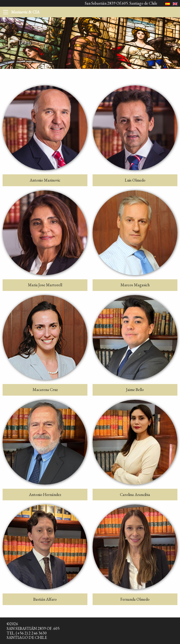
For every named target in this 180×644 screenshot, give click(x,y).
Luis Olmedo (135, 180)
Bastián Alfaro (45, 599)
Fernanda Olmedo (135, 599)
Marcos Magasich (135, 285)
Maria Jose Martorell (45, 285)
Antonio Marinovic (45, 180)
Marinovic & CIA (25, 12)
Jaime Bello (135, 390)
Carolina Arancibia (135, 495)
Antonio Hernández (45, 495)
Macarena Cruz (45, 390)
